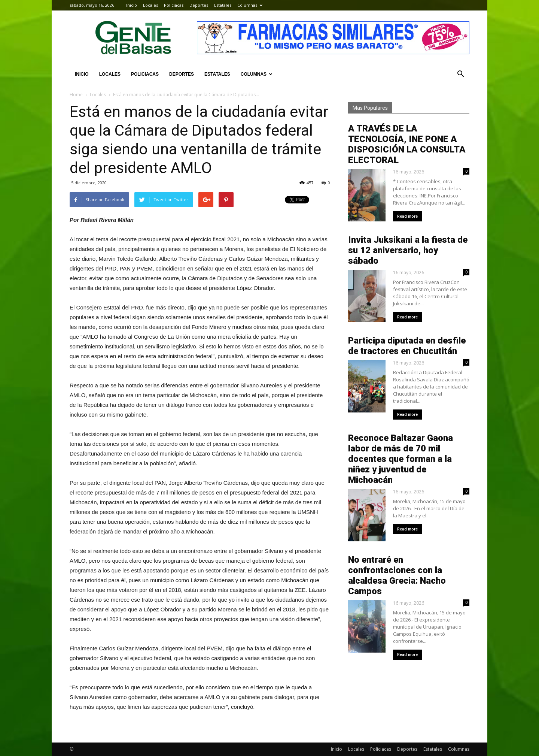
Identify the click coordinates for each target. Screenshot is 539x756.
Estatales (223, 5)
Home (76, 95)
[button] (460, 74)
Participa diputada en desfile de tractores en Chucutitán (407, 346)
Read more (407, 216)
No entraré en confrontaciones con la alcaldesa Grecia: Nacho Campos (397, 575)
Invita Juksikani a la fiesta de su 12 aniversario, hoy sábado (408, 250)
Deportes (199, 5)
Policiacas (174, 5)
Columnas (250, 5)
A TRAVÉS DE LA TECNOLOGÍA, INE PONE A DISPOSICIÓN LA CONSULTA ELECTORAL (407, 144)
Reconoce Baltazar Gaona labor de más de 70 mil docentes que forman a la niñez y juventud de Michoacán (401, 459)
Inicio (132, 5)
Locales (150, 5)
